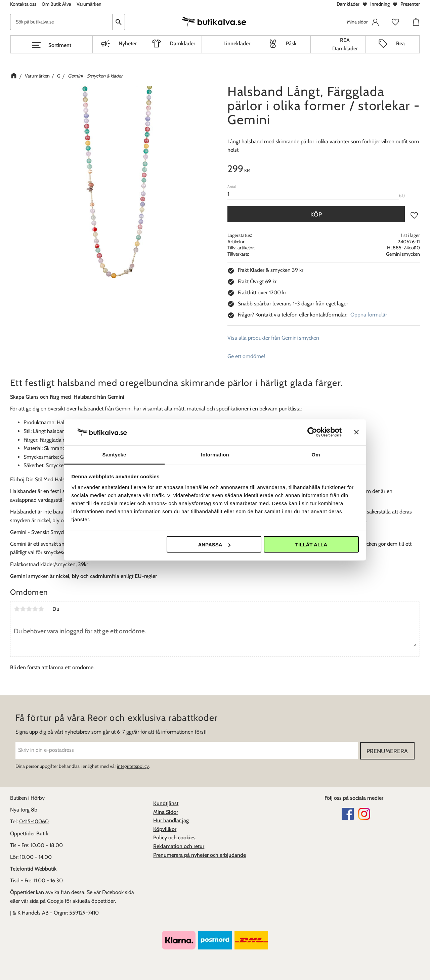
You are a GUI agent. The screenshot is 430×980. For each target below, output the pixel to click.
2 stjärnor (23, 609)
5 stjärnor (41, 609)
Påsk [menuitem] (291, 43)
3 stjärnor (29, 609)
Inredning (380, 4)
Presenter (410, 4)
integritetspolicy (133, 766)
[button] (51, 45)
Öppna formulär (369, 315)
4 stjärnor (35, 609)
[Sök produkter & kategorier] (61, 22)
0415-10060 (34, 821)
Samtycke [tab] (114, 454)
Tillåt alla (311, 545)
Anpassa (214, 545)
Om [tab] (316, 454)
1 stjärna (17, 609)
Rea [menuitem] (400, 43)
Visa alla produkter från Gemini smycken (273, 338)
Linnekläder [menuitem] (237, 43)
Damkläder (348, 4)
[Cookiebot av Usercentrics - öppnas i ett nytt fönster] (312, 432)
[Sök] (119, 22)
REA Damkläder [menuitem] (345, 44)
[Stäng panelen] (356, 432)
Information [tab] (215, 454)
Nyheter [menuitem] (128, 43)
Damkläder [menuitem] (182, 43)
